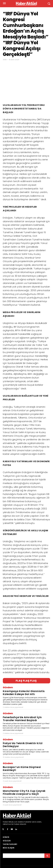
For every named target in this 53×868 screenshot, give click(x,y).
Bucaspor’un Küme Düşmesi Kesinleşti (22, 769)
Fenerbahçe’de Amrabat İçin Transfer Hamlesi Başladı (22, 719)
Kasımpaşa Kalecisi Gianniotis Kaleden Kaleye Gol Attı (24, 693)
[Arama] (47, 856)
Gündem (8, 687)
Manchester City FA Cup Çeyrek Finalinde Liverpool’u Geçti (24, 792)
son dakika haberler (23, 822)
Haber (5, 822)
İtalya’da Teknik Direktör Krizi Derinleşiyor (23, 745)
